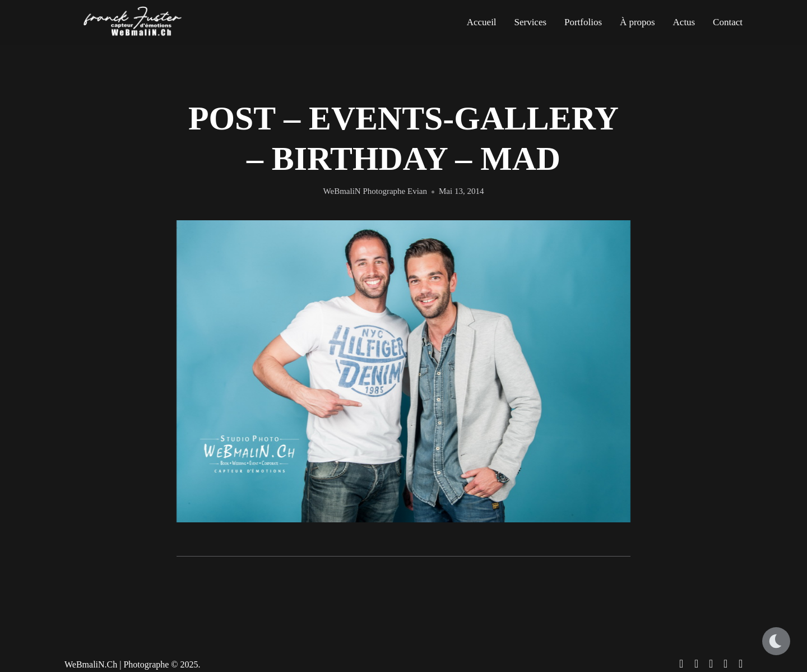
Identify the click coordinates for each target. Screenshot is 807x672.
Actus (684, 22)
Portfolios (583, 22)
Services (530, 22)
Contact (728, 22)
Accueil (482, 22)
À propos (637, 22)
